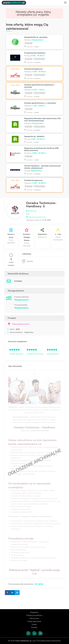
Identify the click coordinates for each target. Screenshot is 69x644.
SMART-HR (31, 211)
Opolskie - (31, 46)
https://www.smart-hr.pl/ (36, 217)
